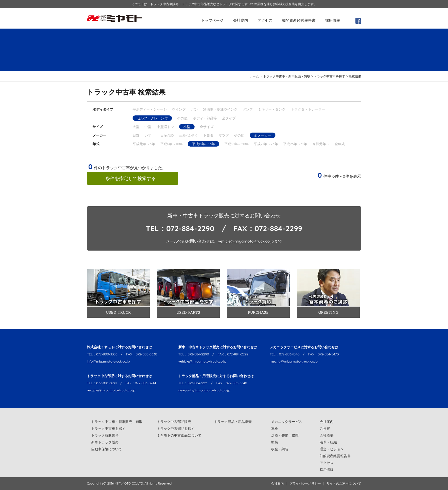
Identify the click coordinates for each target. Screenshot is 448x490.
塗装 (275, 442)
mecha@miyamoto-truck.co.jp (294, 361)
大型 (136, 127)
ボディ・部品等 (205, 118)
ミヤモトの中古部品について (179, 435)
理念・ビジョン (332, 449)
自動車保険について (107, 449)
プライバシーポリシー (305, 483)
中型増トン (165, 127)
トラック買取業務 (105, 435)
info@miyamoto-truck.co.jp (108, 361)
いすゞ (150, 135)
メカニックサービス (287, 422)
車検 (275, 428)
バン (195, 109)
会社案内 (241, 20)
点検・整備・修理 (285, 435)
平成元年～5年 (144, 144)
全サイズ (207, 127)
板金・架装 (280, 449)
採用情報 (333, 20)
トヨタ (208, 135)
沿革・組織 (328, 442)
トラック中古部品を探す (176, 428)
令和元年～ (321, 144)
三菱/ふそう (188, 135)
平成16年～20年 (236, 144)
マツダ (224, 135)
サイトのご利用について (344, 483)
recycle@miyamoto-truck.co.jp (111, 390)
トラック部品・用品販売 (233, 422)
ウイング (179, 109)
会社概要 (327, 435)
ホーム (254, 76)
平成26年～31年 (295, 144)
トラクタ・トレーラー (308, 109)
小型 (187, 127)
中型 (148, 127)
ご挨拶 (325, 428)
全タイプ (229, 118)
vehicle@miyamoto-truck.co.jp (246, 241)
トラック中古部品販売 (174, 422)
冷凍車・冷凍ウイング (220, 109)
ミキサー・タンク (272, 109)
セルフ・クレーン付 (152, 118)
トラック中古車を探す (329, 76)
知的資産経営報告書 (299, 20)
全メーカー (263, 135)
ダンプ (248, 109)
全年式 (340, 144)
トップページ (212, 20)
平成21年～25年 (266, 144)
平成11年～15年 (203, 144)
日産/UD (167, 135)
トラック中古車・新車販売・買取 (287, 76)
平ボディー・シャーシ (150, 109)
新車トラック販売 (105, 442)
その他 (182, 118)
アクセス (265, 20)
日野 (136, 135)
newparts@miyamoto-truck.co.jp (204, 390)
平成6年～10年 (171, 144)
